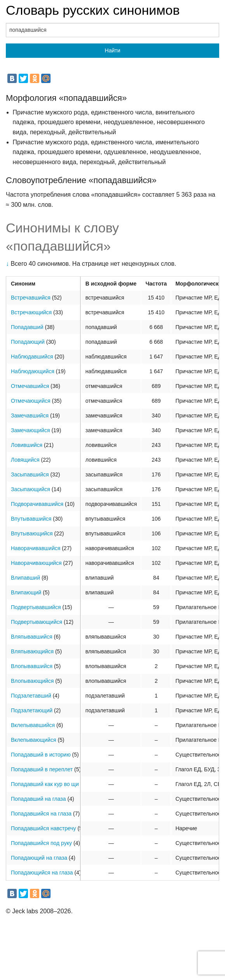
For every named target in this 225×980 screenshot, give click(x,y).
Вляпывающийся (32, 651)
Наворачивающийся (36, 563)
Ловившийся (27, 445)
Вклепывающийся (34, 740)
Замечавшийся (30, 416)
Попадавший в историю (41, 755)
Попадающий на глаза (39, 858)
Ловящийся (25, 460)
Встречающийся (31, 312)
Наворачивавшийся (36, 548)
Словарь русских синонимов (93, 10)
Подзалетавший (31, 696)
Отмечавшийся (30, 386)
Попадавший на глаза (38, 799)
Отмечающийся (31, 401)
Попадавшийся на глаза (41, 814)
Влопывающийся (32, 681)
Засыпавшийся (30, 474)
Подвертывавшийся (36, 607)
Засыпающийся (31, 489)
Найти (113, 50)
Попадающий (28, 342)
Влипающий (26, 592)
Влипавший (25, 578)
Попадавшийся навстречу (44, 828)
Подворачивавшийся (37, 504)
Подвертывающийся (37, 622)
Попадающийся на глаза (42, 873)
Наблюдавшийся (32, 357)
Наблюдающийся (33, 371)
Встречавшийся (31, 298)
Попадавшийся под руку (41, 843)
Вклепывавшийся (33, 725)
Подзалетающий (32, 710)
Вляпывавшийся (32, 637)
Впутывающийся (32, 533)
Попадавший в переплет (42, 769)
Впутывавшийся (31, 519)
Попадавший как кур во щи (45, 784)
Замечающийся (31, 430)
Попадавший (27, 327)
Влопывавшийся (32, 666)
